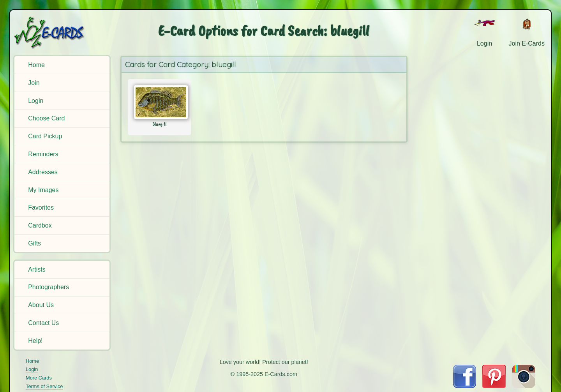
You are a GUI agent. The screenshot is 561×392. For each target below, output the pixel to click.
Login (36, 101)
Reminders (43, 154)
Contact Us (43, 323)
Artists (37, 269)
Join (34, 83)
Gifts (34, 243)
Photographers (49, 287)
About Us (41, 305)
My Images (43, 190)
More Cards (39, 378)
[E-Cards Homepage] (62, 33)
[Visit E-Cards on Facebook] (465, 386)
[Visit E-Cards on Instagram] (524, 386)
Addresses (43, 172)
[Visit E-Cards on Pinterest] (494, 386)
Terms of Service (44, 386)
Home (36, 65)
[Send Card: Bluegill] (160, 102)
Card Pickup (45, 136)
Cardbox (40, 225)
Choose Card (46, 118)
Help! (35, 341)
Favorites (41, 207)
